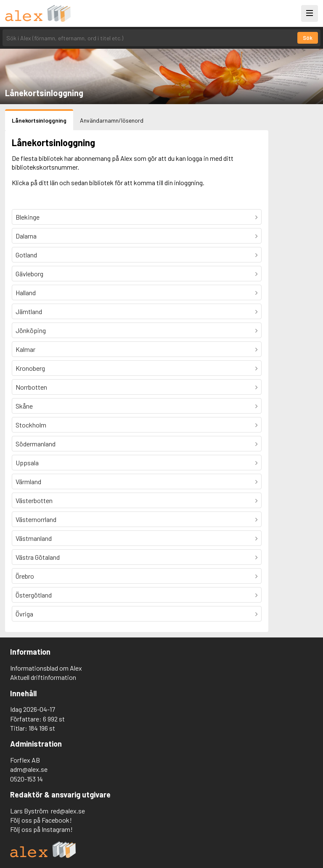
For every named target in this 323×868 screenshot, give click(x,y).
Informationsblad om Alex (46, 668)
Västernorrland (36, 519)
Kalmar (25, 349)
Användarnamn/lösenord (112, 120)
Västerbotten (34, 500)
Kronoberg (30, 368)
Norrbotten (31, 387)
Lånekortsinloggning (39, 120)
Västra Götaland (38, 557)
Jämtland (29, 311)
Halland (26, 292)
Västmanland (34, 538)
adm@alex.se (29, 769)
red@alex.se (68, 811)
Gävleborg (29, 274)
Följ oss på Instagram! (41, 829)
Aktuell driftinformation (43, 677)
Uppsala (27, 463)
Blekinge (28, 217)
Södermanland (36, 444)
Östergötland (34, 595)
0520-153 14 (26, 779)
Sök (308, 38)
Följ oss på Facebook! (41, 820)
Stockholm (31, 425)
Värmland (28, 481)
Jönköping (31, 330)
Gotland (26, 255)
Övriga (24, 614)
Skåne (24, 406)
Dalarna (26, 236)
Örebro (25, 576)
